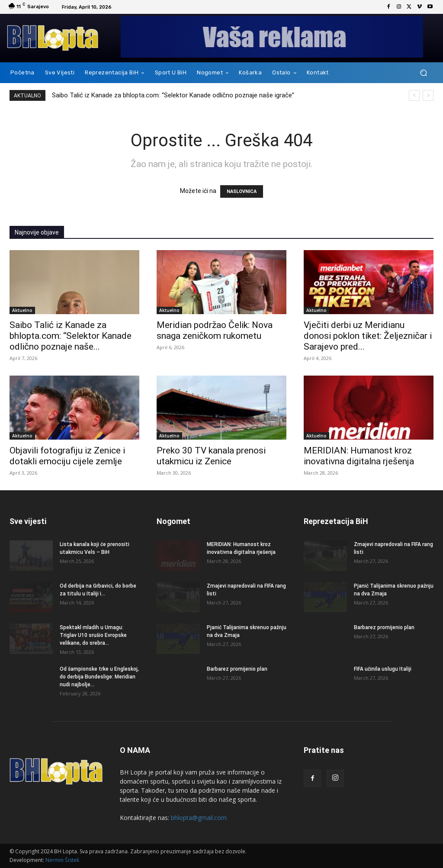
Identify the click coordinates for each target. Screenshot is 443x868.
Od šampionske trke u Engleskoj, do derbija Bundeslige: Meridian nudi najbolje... (99, 677)
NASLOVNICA (242, 191)
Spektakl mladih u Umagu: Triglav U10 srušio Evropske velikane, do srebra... (93, 635)
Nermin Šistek (62, 860)
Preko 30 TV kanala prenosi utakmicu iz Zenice (211, 456)
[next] (428, 95)
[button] (423, 73)
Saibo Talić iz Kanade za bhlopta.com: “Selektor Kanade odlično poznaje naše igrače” (173, 95)
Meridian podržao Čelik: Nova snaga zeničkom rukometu (215, 330)
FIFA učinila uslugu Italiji (383, 669)
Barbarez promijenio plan (237, 669)
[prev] (414, 95)
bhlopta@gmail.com (199, 818)
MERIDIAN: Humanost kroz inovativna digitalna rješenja (359, 456)
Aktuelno (22, 310)
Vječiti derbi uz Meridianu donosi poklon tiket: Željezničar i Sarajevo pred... (368, 336)
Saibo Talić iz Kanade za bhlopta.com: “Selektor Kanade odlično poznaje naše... (71, 336)
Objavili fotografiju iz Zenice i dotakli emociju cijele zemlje (67, 456)
